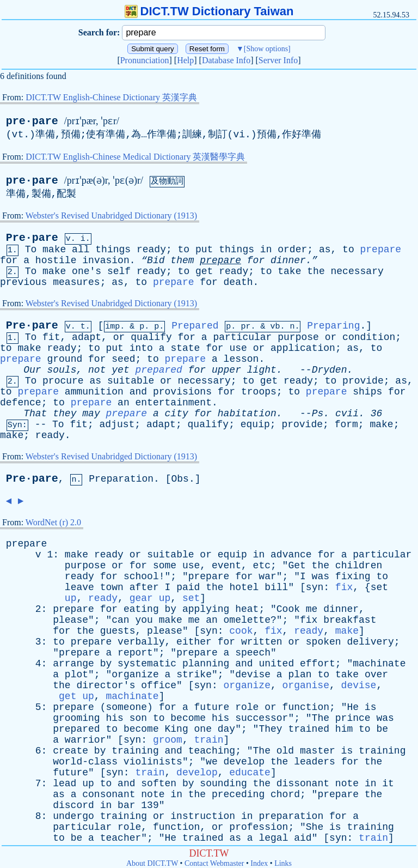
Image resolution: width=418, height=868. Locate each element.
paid (188, 587)
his (114, 718)
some (165, 566)
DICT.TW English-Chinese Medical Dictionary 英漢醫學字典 (135, 157)
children (359, 566)
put (204, 250)
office (159, 685)
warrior (85, 740)
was (321, 576)
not (97, 370)
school (141, 576)
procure (63, 381)
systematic (147, 664)
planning (206, 664)
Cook (288, 609)
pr (245, 327)
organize (135, 675)
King (177, 729)
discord (73, 805)
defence (21, 403)
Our (32, 370)
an (124, 403)
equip (255, 424)
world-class (85, 762)
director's (106, 685)
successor (262, 718)
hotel (244, 587)
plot (76, 675)
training (135, 751)
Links (283, 863)
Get (297, 566)
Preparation (121, 479)
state (185, 348)
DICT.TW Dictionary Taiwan (209, 11)
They (270, 729)
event (226, 566)
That (35, 414)
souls (62, 370)
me (312, 609)
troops (259, 392)
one (203, 729)
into (141, 348)
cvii (347, 414)
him (344, 729)
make (54, 250)
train (209, 740)
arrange (73, 664)
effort (318, 664)
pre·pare (32, 121)
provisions (182, 392)
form (346, 424)
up (71, 598)
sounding (223, 784)
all (81, 250)
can (120, 620)
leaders (315, 762)
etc (262, 566)
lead (64, 784)
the (316, 271)
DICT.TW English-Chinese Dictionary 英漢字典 (111, 97)
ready (151, 250)
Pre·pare (32, 238)
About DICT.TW (152, 863)
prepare (381, 250)
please (70, 620)
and (138, 392)
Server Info (278, 60)
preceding (238, 794)
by (171, 609)
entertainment (174, 403)
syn (315, 587)
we (212, 762)
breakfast (350, 620)
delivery (370, 642)
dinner (341, 609)
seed (123, 359)
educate (250, 773)
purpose (298, 337)
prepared (159, 370)
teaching (212, 751)
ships (367, 392)
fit (51, 337)
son (138, 718)
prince (353, 718)
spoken (324, 642)
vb (275, 327)
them (182, 260)
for (9, 260)
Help (185, 60)
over (376, 675)
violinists (153, 762)
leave (79, 587)
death (238, 282)
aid (303, 838)
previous (23, 282)
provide (363, 381)
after (144, 587)
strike (194, 675)
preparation (291, 816)
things (113, 250)
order (292, 250)
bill (276, 587)
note (347, 784)
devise (253, 675)
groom (168, 740)
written (262, 642)
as (325, 250)
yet (120, 370)
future (212, 707)
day (226, 729)
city (177, 414)
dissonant (303, 784)
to (184, 250)
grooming (76, 718)
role (247, 707)
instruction (203, 816)
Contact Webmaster (214, 863)
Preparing (333, 326)
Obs (180, 479)
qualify (151, 337)
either (194, 642)
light (262, 370)
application (303, 348)
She (315, 827)
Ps (318, 414)
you (144, 620)
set (379, 587)
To (31, 250)
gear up (150, 598)
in (266, 250)
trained (309, 729)
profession (259, 827)
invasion (106, 260)
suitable (131, 381)
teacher (121, 838)
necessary (357, 271)
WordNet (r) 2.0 (53, 522)
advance (291, 555)
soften (159, 784)
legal (273, 838)
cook (241, 631)
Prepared (195, 326)
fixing (353, 576)
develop (244, 762)
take (289, 271)
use (238, 348)
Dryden (330, 370)
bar (126, 805)
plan (300, 675)
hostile (56, 260)
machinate (379, 664)
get (204, 271)
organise (306, 685)
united (276, 664)
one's (87, 271)
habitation (247, 414)
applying (206, 609)
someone (126, 707)
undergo (73, 816)
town (112, 587)
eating (141, 609)
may (91, 414)
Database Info (226, 60)
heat (247, 609)
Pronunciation (145, 60)
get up (76, 696)
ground (64, 359)
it (388, 784)
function (306, 707)
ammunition (94, 392)
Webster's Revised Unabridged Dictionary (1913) (111, 216)
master (318, 751)
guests (118, 631)
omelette (247, 620)
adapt (87, 337)
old (285, 751)
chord (285, 794)
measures (76, 282)
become (188, 718)
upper (226, 370)
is (371, 707)
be (382, 729)
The (321, 718)
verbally (141, 642)
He (353, 707)
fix (344, 587)
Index (259, 863)
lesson (241, 359)
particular (242, 337)
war (267, 576)
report (135, 653)
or (119, 337)
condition (369, 337)
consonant (109, 794)
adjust (117, 424)
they (64, 414)
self (119, 271)
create (70, 751)
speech (253, 653)
